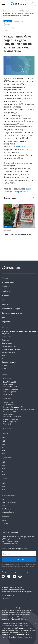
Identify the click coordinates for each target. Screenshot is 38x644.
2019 (3, 450)
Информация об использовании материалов (17, 592)
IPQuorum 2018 (8, 394)
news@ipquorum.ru (13, 543)
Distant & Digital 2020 (10, 405)
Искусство (5, 340)
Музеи (4, 368)
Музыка (4, 365)
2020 (3, 447)
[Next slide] (33, 197)
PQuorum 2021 (8, 402)
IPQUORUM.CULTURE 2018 (12, 417)
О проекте (6, 322)
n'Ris (3, 506)
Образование (6, 359)
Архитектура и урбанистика (11, 349)
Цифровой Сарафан (8, 512)
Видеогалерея (7, 378)
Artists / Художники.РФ (9, 503)
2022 (3, 441)
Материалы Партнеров (11, 309)
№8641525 (21, 147)
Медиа (4, 356)
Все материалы (8, 282)
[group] (19, 220)
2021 (3, 444)
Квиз (4, 300)
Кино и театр (6, 337)
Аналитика (6, 287)
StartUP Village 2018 (10, 392)
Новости (14, 11)
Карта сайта (6, 598)
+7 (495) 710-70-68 (11, 541)
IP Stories (5, 295)
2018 (3, 454)
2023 (3, 438)
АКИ (3, 317)
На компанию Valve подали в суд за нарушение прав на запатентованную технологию (19, 13)
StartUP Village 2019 (10, 382)
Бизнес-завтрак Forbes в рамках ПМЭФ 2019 (19, 409)
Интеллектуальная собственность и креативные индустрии (19, 333)
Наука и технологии (8, 353)
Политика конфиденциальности (13, 589)
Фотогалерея (6, 398)
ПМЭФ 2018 (7, 424)
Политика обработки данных (12, 587)
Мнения (4, 520)
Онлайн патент (7, 509)
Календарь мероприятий (12, 313)
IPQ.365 (21, 11)
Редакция (5, 524)
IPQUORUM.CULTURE (10, 387)
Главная (6, 11)
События (5, 304)
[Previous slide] (27, 197)
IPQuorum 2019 (8, 384)
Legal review (6, 291)
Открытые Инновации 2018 (13, 389)
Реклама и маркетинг (9, 346)
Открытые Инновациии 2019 (13, 407)
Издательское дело (9, 362)
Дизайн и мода (7, 343)
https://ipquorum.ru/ (23, 612)
